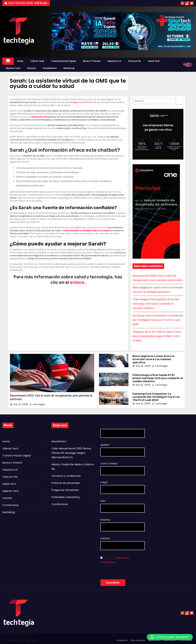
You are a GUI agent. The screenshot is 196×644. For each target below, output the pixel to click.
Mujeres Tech (13, 68)
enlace (77, 282)
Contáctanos (50, 68)
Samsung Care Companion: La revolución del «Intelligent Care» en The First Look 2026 (158, 320)
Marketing (69, 68)
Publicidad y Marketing (65, 497)
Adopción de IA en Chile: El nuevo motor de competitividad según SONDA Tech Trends (157, 336)
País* (103, 501)
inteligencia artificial (80, 102)
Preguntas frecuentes (65, 490)
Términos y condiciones (66, 476)
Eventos (32, 68)
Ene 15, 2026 (21, 404)
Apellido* (105, 445)
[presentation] (124, 573)
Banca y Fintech (92, 61)
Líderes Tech (37, 61)
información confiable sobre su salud (87, 231)
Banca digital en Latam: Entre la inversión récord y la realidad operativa (153, 359)
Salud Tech (154, 61)
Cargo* (104, 482)
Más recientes (138, 640)
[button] (170, 637)
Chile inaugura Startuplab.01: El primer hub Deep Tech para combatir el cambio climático (156, 304)
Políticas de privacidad (65, 483)
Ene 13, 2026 (143, 385)
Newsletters (59, 441)
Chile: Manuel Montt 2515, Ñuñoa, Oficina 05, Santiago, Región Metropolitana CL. (71, 453)
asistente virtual (41, 117)
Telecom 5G (135, 61)
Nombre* (106, 425)
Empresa (105, 520)
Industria (105, 539)
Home (20, 61)
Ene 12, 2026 (143, 404)
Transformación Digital (64, 61)
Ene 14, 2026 (143, 366)
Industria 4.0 (114, 61)
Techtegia (37, 404)
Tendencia (122, 640)
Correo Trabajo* (109, 464)
